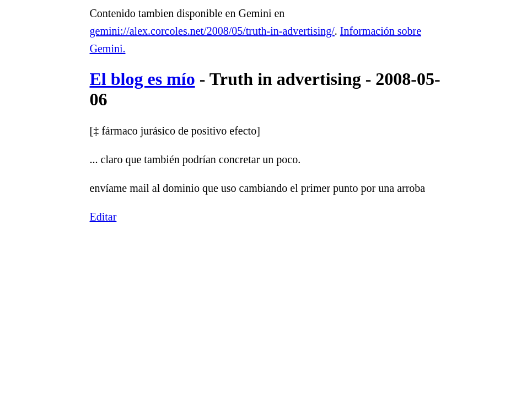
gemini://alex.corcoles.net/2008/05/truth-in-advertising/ (212, 31)
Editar (103, 217)
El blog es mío (143, 79)
